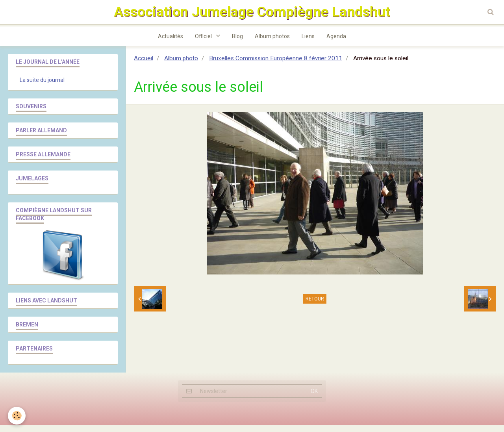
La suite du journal (42, 87)
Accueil (144, 65)
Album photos (272, 43)
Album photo (181, 65)
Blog (237, 43)
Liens (308, 43)
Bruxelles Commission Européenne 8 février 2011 (276, 65)
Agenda (336, 43)
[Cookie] (17, 416)
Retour (315, 306)
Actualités (170, 43)
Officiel (204, 43)
